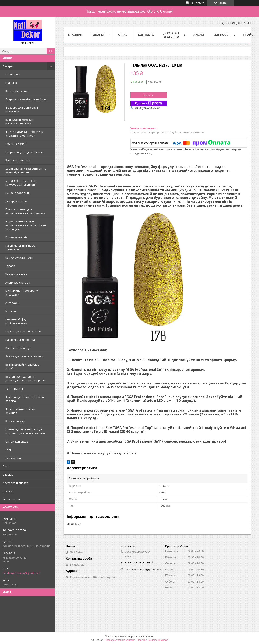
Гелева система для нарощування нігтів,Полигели (25, 211)
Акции (199, 35)
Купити (148, 95)
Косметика (13, 74)
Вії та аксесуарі (15, 421)
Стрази (10, 266)
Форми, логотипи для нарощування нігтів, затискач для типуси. (26, 225)
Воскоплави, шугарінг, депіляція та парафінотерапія (25, 379)
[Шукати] (51, 51)
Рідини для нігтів (16, 237)
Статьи (7, 491)
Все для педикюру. (18, 348)
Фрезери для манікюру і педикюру (22, 109)
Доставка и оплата (15, 483)
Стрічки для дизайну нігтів (23, 331)
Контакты (146, 35)
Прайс (248, 35)
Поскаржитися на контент (120, 640)
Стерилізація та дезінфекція (24, 152)
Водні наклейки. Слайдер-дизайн (23, 366)
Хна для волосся (16, 274)
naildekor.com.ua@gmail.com (21, 573)
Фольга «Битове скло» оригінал (20, 411)
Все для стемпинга (18, 160)
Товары (8, 66)
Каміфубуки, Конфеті (19, 258)
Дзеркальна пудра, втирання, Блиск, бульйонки (26, 170)
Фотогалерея (12, 499)
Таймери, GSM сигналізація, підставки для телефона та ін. (25, 431)
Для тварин (13, 458)
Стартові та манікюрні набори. (26, 99)
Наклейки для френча (20, 340)
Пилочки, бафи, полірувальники (16, 321)
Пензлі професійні (17, 193)
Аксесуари (12, 303)
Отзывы (8, 475)
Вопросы (222, 35)
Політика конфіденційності (153, 640)
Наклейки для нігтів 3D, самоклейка (21, 247)
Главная (75, 35)
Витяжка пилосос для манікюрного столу (19, 122)
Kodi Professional (17, 91)
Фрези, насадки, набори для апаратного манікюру (24, 134)
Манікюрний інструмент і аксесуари (22, 293)
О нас (6, 466)
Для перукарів (15, 389)
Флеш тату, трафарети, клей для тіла (25, 399)
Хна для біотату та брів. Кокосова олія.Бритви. (21, 183)
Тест (8, 450)
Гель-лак (11, 83)
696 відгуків (197, 3)
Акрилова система (18, 282)
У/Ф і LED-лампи (16, 144)
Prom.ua (149, 636)
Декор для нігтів (16, 201)
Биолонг (11, 311)
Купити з (148, 103)
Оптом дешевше (17, 441)
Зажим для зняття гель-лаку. (24, 356)
